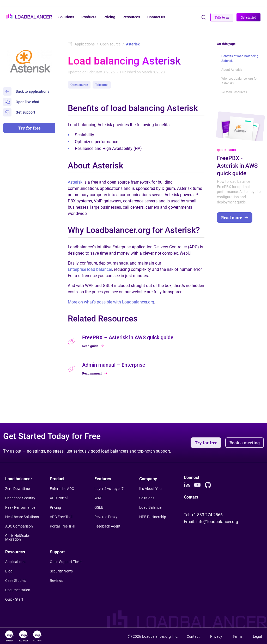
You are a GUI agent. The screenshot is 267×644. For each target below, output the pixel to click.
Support (57, 552)
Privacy (216, 636)
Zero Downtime (17, 489)
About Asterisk (232, 70)
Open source (110, 44)
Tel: (203, 515)
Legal (257, 636)
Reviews (56, 581)
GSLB (99, 507)
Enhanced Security (20, 498)
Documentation (18, 590)
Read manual (95, 373)
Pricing (55, 507)
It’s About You (150, 489)
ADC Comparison (19, 526)
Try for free (29, 128)
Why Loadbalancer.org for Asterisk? (239, 81)
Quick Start (14, 599)
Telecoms (102, 85)
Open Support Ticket (66, 562)
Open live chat (21, 102)
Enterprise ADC (62, 489)
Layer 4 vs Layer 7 (109, 489)
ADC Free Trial (61, 517)
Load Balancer (151, 507)
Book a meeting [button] (245, 443)
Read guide (93, 346)
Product (57, 479)
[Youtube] (197, 485)
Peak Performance (20, 507)
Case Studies (16, 581)
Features (103, 479)
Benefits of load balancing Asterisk (240, 58)
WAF (98, 498)
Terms (238, 636)
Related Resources (234, 92)
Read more (235, 217)
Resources (15, 552)
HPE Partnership (153, 517)
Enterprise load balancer (90, 269)
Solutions (147, 498)
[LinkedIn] (187, 485)
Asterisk (76, 182)
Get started (248, 17)
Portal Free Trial (62, 526)
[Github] (208, 485)
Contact (193, 636)
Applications (81, 44)
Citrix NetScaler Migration (18, 537)
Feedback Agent (107, 526)
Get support (19, 112)
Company (148, 479)
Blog (9, 571)
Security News (61, 571)
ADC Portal (59, 498)
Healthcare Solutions (22, 517)
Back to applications (26, 91)
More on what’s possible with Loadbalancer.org (111, 302)
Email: (211, 522)
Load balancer (19, 479)
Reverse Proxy (106, 517)
